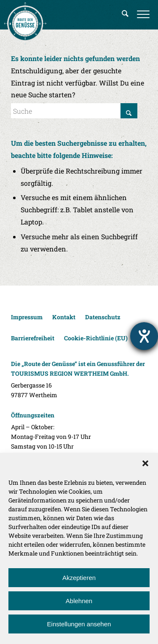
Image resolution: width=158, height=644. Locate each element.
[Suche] (125, 15)
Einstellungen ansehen (79, 624)
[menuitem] (125, 15)
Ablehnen (79, 601)
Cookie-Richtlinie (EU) (96, 338)
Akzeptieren (79, 578)
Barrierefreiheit (33, 338)
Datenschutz (103, 317)
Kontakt (64, 317)
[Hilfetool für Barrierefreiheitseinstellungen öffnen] (144, 336)
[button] (145, 463)
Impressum (27, 317)
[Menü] (143, 15)
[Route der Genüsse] (25, 23)
